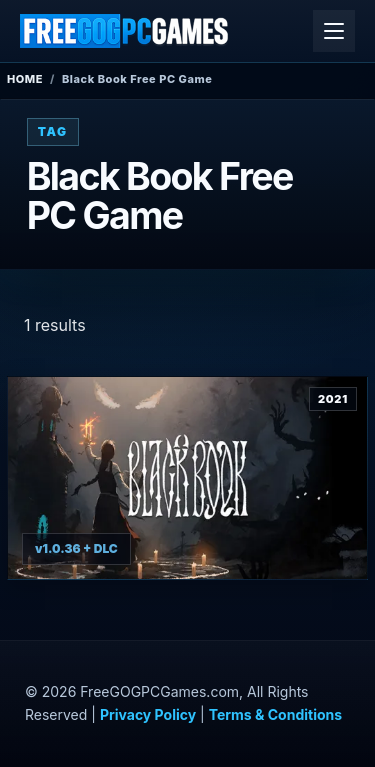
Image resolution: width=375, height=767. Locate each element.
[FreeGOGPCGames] (125, 31)
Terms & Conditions (275, 714)
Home (25, 79)
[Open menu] (334, 31)
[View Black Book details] (187, 478)
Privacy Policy (148, 714)
